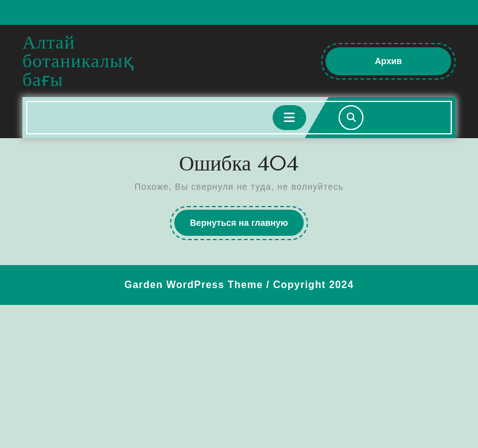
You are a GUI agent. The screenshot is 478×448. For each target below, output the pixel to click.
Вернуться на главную (247, 226)
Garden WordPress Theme (194, 285)
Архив (401, 65)
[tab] (289, 118)
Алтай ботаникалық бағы (78, 61)
